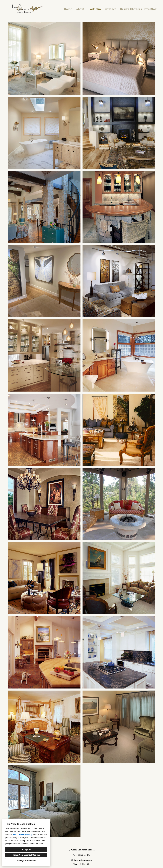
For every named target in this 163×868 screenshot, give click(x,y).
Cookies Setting (85, 864)
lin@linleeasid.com (83, 860)
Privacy (75, 864)
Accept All (26, 850)
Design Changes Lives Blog (138, 9)
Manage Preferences (26, 861)
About (80, 9)
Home (68, 9)
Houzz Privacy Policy (22, 835)
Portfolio (95, 9)
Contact (110, 9)
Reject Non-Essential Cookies (26, 855)
